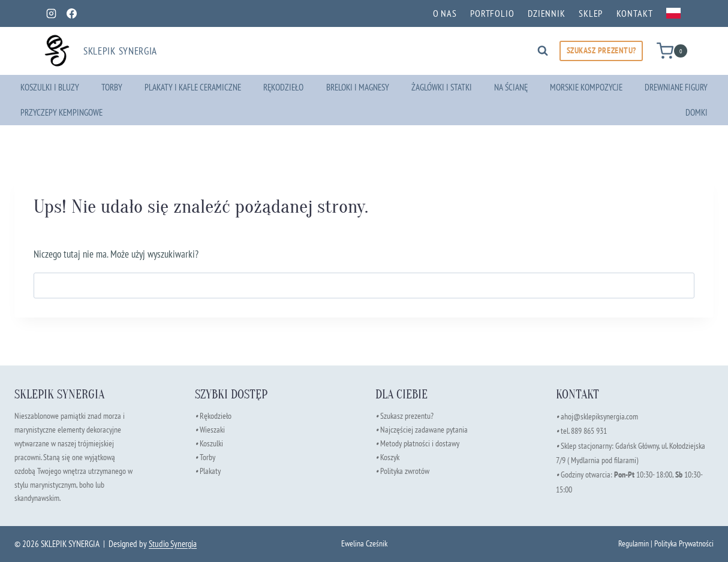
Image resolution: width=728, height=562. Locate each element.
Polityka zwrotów (405, 471)
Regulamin (634, 543)
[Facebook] (71, 13)
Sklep (591, 13)
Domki (697, 112)
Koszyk (390, 457)
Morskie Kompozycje (586, 87)
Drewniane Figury (676, 87)
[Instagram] (51, 13)
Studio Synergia (173, 544)
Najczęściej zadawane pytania (422, 429)
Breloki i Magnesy (358, 87)
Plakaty (210, 471)
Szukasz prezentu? (407, 416)
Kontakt (635, 13)
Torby (112, 87)
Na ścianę (511, 87)
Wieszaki (210, 429)
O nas (445, 13)
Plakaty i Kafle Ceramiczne (193, 87)
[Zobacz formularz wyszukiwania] (543, 51)
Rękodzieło (283, 87)
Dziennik (547, 13)
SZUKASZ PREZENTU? (601, 50)
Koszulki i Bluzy (50, 87)
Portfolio (492, 13)
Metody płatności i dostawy (420, 443)
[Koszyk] (672, 51)
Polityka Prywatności (684, 543)
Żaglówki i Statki (442, 87)
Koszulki (211, 443)
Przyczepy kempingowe (61, 112)
